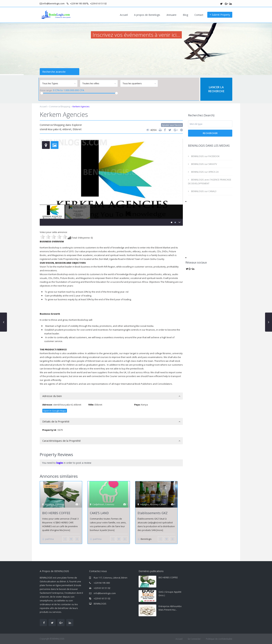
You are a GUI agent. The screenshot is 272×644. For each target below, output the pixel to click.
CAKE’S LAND (99, 513)
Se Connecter (194, 639)
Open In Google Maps (55, 411)
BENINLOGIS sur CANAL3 (204, 191)
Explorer (77, 125)
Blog (185, 15)
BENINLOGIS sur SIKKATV (204, 164)
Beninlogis (146, 539)
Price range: (46, 90)
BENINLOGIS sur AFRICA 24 (205, 172)
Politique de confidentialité (219, 639)
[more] (67, 530)
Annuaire (171, 15)
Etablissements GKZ (153, 513)
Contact (199, 15)
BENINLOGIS (100, 604)
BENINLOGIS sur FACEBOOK (205, 156)
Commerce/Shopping (60, 107)
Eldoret (77, 129)
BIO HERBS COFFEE (56, 513)
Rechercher (210, 133)
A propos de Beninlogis (147, 15)
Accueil (124, 15)
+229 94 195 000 (102, 583)
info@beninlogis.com (105, 593)
